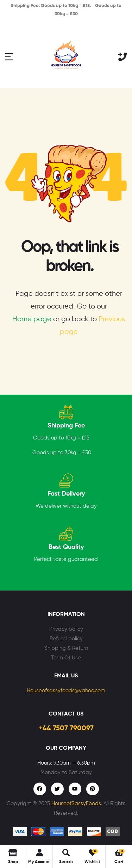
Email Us (66, 676)
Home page (32, 319)
